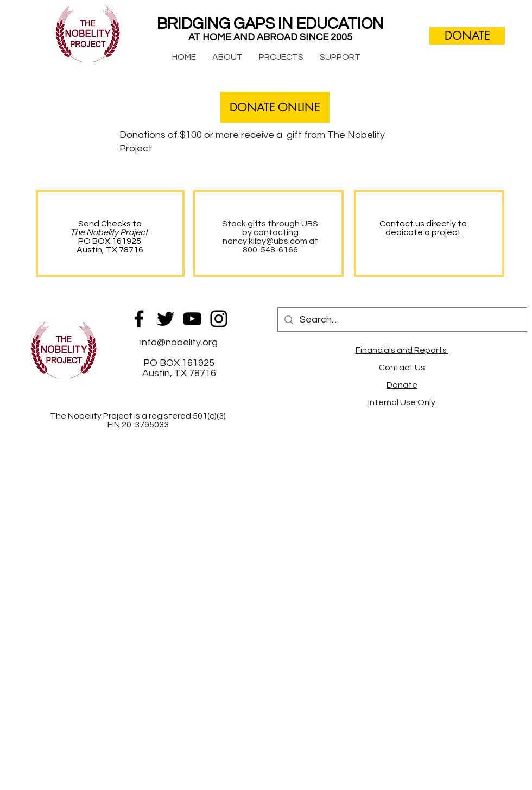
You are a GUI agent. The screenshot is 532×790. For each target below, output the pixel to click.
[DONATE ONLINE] (275, 107)
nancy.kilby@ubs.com (265, 241)
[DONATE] (467, 36)
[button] (227, 57)
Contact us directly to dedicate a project (423, 228)
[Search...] (402, 320)
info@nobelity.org (179, 342)
